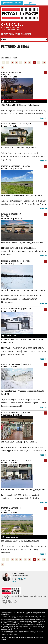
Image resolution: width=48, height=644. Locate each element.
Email (18, 30)
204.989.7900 (11, 30)
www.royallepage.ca (8, 613)
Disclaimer (32, 613)
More (42, 118)
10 (44, 62)
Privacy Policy (22, 613)
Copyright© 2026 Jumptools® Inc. (11, 637)
